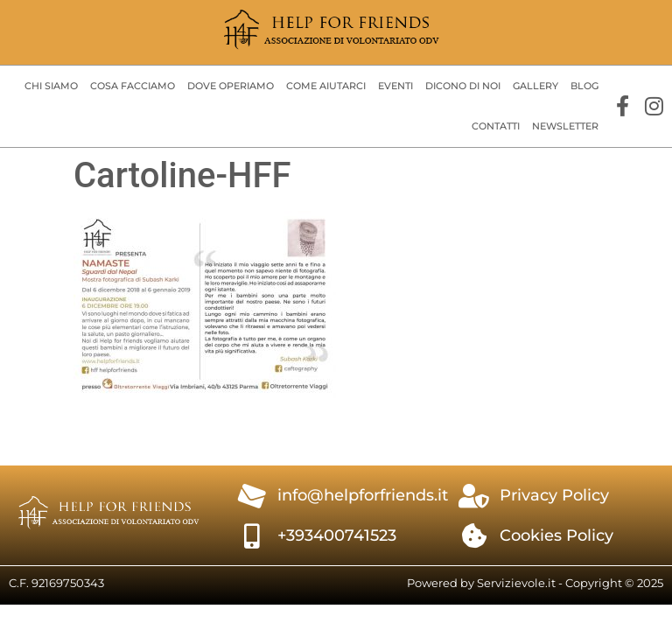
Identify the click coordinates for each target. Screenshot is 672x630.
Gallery (535, 86)
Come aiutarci (326, 86)
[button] (51, 86)
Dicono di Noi (463, 86)
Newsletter (565, 126)
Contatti (496, 126)
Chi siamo (51, 86)
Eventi (395, 86)
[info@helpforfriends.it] (252, 496)
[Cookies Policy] (474, 536)
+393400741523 (337, 535)
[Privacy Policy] (474, 496)
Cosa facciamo (133, 86)
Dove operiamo (231, 86)
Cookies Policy (556, 535)
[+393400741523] (252, 536)
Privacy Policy (554, 495)
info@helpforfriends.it (363, 495)
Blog (584, 86)
